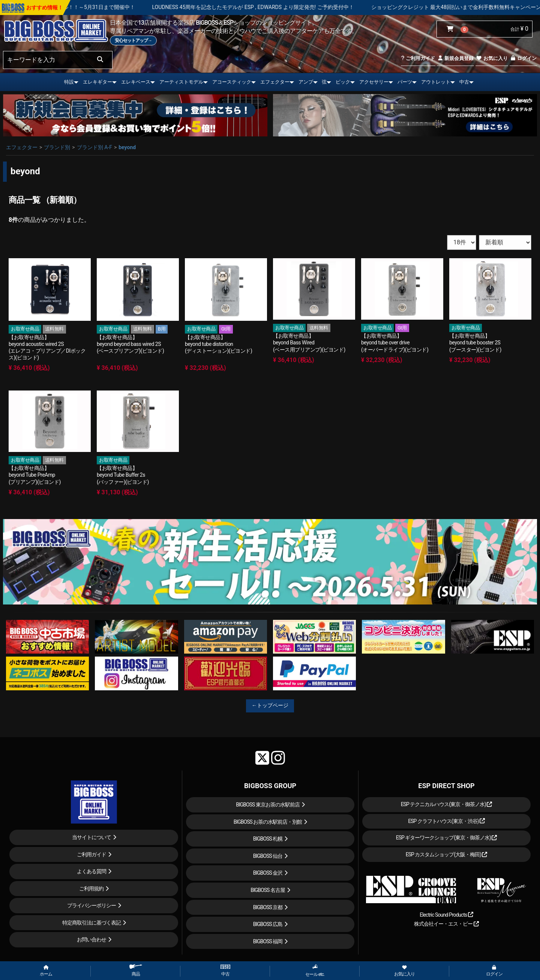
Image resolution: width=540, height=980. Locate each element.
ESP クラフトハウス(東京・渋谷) (446, 821)
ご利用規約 (91, 889)
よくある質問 (91, 871)
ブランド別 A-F (94, 147)
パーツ (405, 82)
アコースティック (232, 82)
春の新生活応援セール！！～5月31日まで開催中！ (108, 7)
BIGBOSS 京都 (268, 907)
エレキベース (136, 82)
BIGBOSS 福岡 (268, 941)
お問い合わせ (91, 940)
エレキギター (97, 82)
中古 (464, 82)
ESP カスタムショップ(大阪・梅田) (447, 854)
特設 (69, 82)
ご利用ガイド (418, 58)
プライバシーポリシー (91, 905)
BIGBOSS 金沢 (268, 873)
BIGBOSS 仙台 (268, 856)
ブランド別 (57, 147)
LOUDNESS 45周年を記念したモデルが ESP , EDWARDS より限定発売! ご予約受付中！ (286, 7)
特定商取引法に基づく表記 (91, 923)
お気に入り (492, 58)
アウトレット (436, 82)
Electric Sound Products (446, 915)
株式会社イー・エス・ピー (446, 924)
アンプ (306, 82)
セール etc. (315, 970)
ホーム (46, 971)
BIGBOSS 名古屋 (268, 890)
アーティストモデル (181, 82)
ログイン (523, 58)
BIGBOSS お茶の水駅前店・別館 (268, 822)
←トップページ (270, 705)
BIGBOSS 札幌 (268, 839)
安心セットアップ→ (133, 40)
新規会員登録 (455, 58)
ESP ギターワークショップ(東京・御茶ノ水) (447, 838)
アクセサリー (374, 82)
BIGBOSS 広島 (268, 924)
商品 (136, 970)
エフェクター (275, 82)
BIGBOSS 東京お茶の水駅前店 (268, 805)
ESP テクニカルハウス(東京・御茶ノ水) (447, 804)
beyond (127, 147)
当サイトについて (91, 837)
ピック (343, 82)
